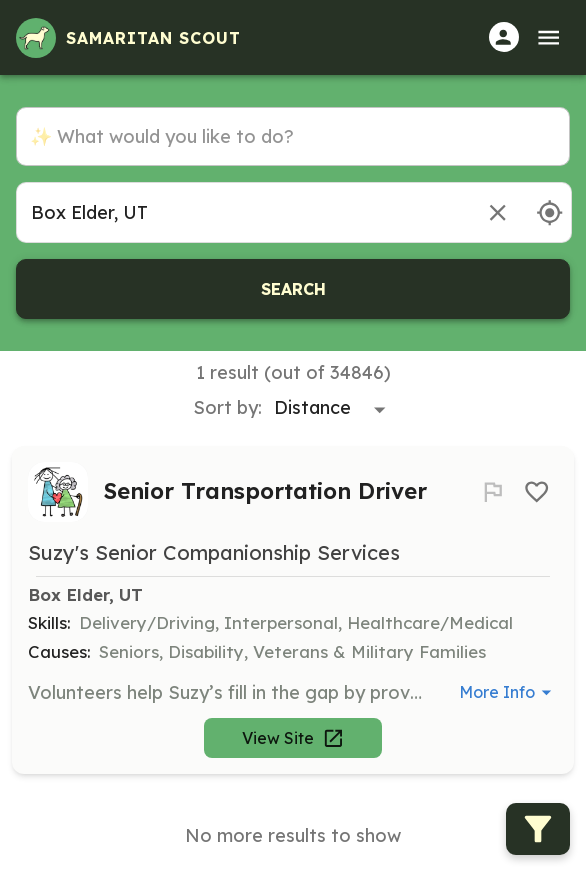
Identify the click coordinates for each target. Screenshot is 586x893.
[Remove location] (497, 212)
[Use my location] (549, 212)
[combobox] (242, 212)
